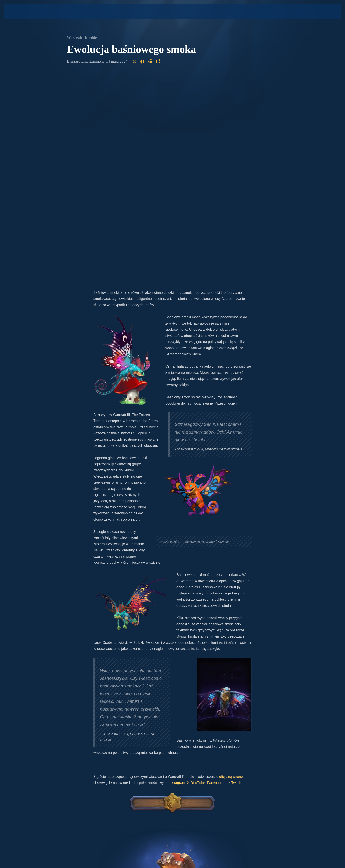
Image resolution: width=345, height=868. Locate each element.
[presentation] (20, 11)
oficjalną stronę (231, 570)
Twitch (236, 576)
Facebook (215, 576)
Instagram (177, 576)
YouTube (198, 576)
